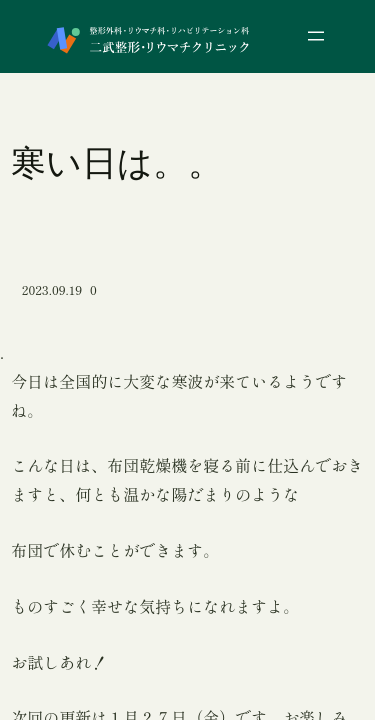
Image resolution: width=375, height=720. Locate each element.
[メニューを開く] (316, 36)
